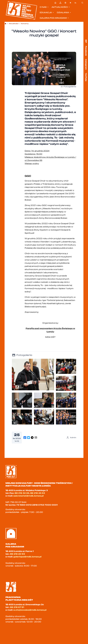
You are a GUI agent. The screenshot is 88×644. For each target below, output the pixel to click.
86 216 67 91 (17, 607)
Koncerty (25, 24)
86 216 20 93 (17, 554)
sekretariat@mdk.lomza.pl (28, 496)
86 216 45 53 (38, 493)
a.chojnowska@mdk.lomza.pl (30, 610)
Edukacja (47, 12)
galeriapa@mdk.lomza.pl (27, 557)
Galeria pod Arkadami (54, 18)
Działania (64, 12)
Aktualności (61, 7)
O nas (44, 7)
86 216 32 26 (22, 493)
